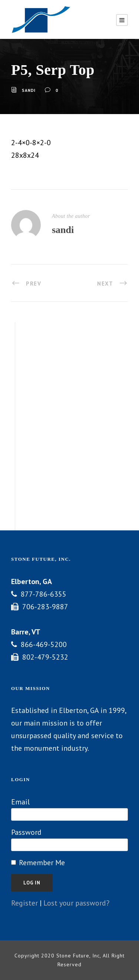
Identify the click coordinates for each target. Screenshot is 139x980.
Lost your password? (76, 903)
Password (26, 832)
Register (24, 903)
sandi (29, 90)
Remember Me (42, 863)
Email (20, 802)
